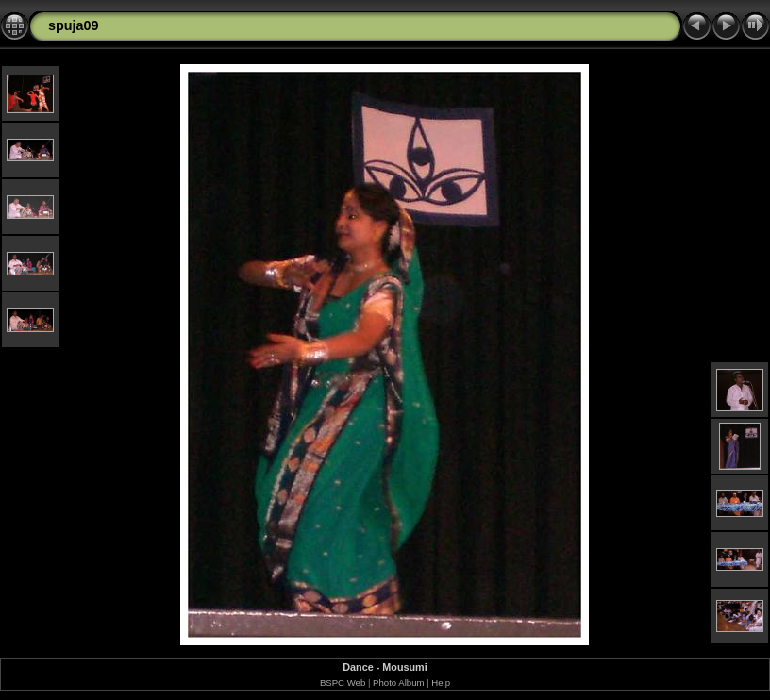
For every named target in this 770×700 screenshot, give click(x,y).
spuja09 (74, 25)
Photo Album (398, 683)
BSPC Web (343, 683)
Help (441, 683)
